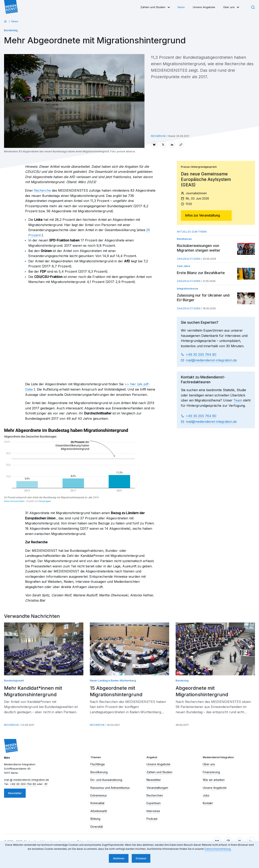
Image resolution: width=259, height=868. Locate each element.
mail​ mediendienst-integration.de (211, 360)
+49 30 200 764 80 (201, 354)
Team (238, 400)
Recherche (42, 190)
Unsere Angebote (204, 7)
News (181, 7)
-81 (45, 784)
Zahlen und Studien (153, 7)
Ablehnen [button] (119, 858)
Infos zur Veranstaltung (203, 215)
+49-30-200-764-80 (23, 784)
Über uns (229, 7)
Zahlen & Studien (189, 259)
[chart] (69, 465)
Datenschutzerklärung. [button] (218, 849)
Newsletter (15, 793)
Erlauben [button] (141, 858)
